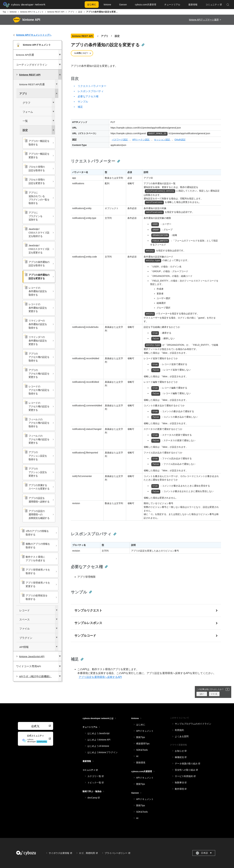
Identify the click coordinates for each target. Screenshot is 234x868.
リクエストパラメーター (92, 86)
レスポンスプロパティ (91, 91)
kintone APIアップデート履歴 (204, 20)
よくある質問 (182, 736)
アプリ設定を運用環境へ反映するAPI (100, 677)
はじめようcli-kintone (98, 746)
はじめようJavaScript (98, 733)
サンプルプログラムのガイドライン (193, 724)
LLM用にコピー (81, 53)
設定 (80, 12)
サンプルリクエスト (88, 610)
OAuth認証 (180, 140)
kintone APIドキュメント (32, 12)
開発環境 (141, 763)
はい (202, 694)
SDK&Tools (142, 750)
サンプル (83, 102)
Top (4, 12)
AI (137, 756)
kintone (13, 12)
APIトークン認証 (141, 140)
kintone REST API (56, 12)
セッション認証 (162, 140)
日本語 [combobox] (204, 853)
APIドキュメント (145, 731)
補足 (80, 107)
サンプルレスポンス (88, 623)
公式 (35, 726)
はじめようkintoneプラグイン (102, 752)
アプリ (71, 12)
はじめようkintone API (99, 740)
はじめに (141, 725)
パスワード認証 (120, 140)
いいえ (214, 694)
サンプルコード (85, 636)
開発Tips (141, 737)
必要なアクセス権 (88, 96)
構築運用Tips (143, 744)
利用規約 (179, 730)
